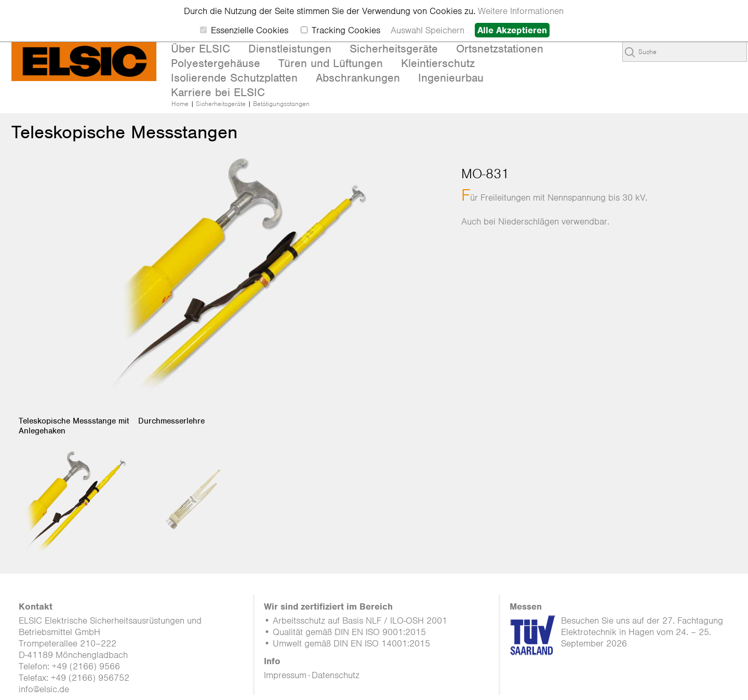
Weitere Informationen (521, 11)
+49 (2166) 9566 (86, 666)
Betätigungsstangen (281, 104)
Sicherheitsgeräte (221, 104)
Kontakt (36, 606)
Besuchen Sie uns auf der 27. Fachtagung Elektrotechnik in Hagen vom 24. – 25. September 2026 (642, 632)
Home (180, 104)
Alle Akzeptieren (512, 30)
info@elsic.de (44, 689)
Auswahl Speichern (428, 30)
